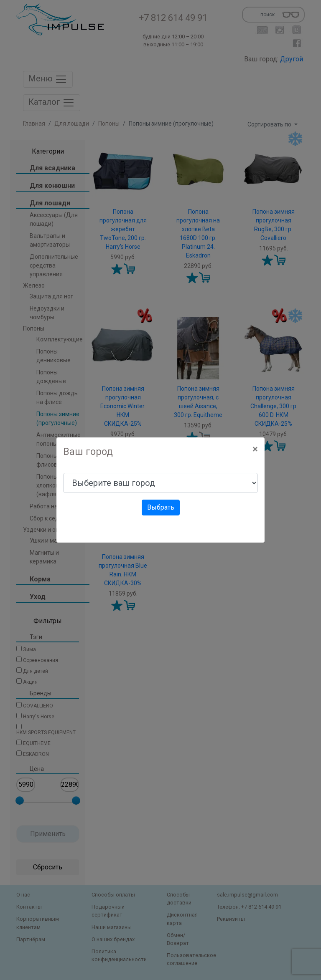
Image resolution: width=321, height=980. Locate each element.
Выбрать (161, 507)
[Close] (255, 449)
